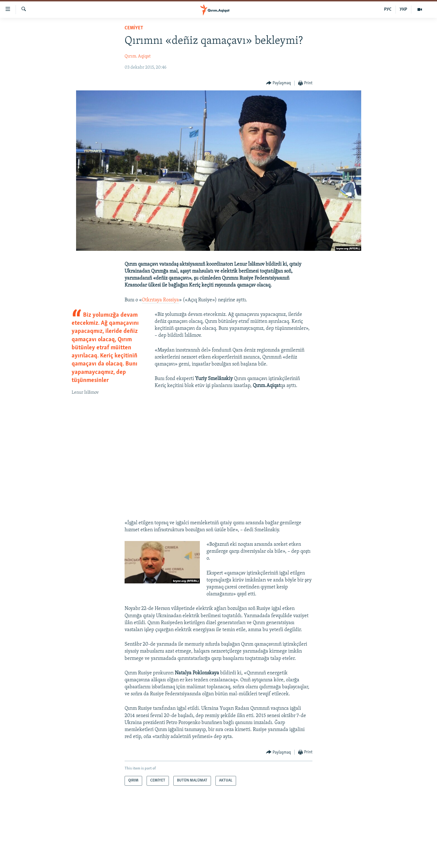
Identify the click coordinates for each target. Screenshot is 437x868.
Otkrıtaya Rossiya (160, 300)
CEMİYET (134, 28)
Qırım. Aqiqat (138, 56)
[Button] (279, 83)
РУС (388, 9)
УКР (403, 9)
